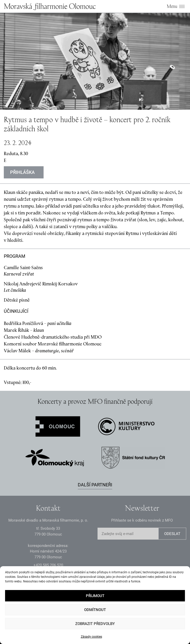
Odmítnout (95, 610)
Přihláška (22, 172)
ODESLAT (172, 534)
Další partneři (95, 485)
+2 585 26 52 (48, 565)
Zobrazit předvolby (95, 624)
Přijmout (95, 596)
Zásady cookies (91, 637)
